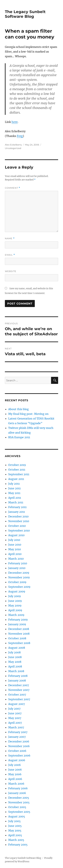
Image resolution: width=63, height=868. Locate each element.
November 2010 (19, 521)
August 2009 (17, 591)
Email (10, 255)
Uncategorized (13, 148)
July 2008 (14, 652)
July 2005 (14, 821)
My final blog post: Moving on (28, 414)
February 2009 (18, 620)
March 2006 (16, 784)
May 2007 (15, 718)
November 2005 (19, 802)
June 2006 (15, 770)
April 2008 (15, 666)
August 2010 (16, 535)
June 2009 (15, 601)
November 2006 (19, 746)
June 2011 (14, 488)
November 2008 (19, 634)
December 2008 (19, 629)
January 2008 (17, 681)
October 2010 (17, 526)
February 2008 (18, 676)
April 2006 (15, 779)
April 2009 (15, 610)
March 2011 (16, 502)
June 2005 (15, 826)
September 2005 (19, 812)
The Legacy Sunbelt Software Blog (25, 14)
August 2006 (17, 760)
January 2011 (17, 512)
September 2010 (19, 531)
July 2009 (15, 596)
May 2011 (14, 493)
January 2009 (17, 624)
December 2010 (18, 516)
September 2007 (19, 699)
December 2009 (19, 573)
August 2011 (16, 479)
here (15, 122)
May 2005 (15, 831)
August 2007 (17, 704)
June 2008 (15, 657)
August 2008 (17, 648)
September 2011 (19, 474)
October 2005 (17, 807)
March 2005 (16, 840)
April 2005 (15, 835)
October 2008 (17, 638)
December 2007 (19, 685)
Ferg (20, 136)
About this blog (18, 409)
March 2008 (16, 671)
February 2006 (18, 788)
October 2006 (17, 751)
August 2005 (17, 816)
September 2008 (19, 643)
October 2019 (17, 465)
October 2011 (17, 470)
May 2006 (15, 774)
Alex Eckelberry (13, 145)
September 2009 (19, 587)
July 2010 (14, 540)
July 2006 (15, 765)
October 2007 (17, 695)
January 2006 (17, 793)
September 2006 (19, 756)
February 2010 (18, 563)
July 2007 (14, 709)
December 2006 (19, 741)
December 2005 (19, 798)
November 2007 (19, 690)
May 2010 (15, 549)
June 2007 (15, 713)
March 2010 (16, 559)
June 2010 (15, 545)
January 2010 (17, 568)
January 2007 (17, 737)
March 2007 (16, 727)
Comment (13, 188)
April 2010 (15, 554)
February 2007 (18, 732)
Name (10, 238)
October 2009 (17, 582)
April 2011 (15, 498)
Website (11, 271)
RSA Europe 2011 (19, 437)
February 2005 (18, 845)
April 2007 (15, 723)
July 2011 (14, 484)
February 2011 (17, 507)
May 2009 (15, 606)
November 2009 (19, 577)
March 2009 (16, 615)
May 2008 (15, 662)
